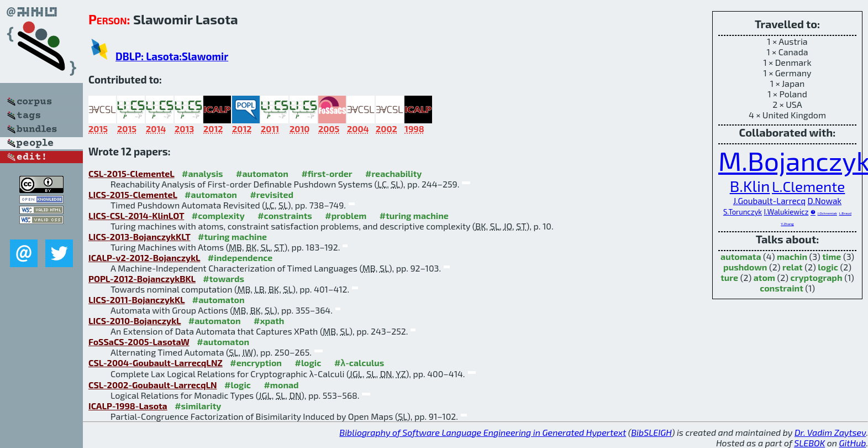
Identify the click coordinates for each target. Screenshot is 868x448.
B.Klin (750, 186)
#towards (223, 278)
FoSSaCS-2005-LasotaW (139, 342)
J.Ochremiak (827, 213)
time (832, 256)
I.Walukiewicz (787, 212)
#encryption (256, 363)
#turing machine (414, 215)
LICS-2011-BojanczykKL (136, 299)
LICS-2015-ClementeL (133, 194)
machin (792, 256)
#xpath (269, 321)
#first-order (327, 173)
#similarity (198, 406)
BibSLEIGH (651, 432)
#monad (281, 385)
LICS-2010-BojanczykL (135, 321)
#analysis (202, 173)
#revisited (272, 194)
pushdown (745, 267)
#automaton (262, 173)
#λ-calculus (359, 363)
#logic (308, 363)
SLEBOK (809, 443)
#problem (346, 215)
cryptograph (817, 277)
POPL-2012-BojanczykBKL (142, 278)
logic (828, 267)
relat (793, 267)
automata (741, 256)
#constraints (285, 215)
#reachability (393, 173)
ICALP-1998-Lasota (128, 406)
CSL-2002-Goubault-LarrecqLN (153, 385)
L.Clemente (808, 186)
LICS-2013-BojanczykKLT (140, 236)
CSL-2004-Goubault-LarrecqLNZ (156, 363)
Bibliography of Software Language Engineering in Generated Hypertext (483, 432)
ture (729, 277)
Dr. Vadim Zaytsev (830, 432)
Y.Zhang (787, 223)
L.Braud (845, 213)
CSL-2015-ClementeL (131, 173)
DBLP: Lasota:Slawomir (172, 56)
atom (764, 277)
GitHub (853, 443)
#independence (240, 257)
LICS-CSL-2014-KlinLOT (136, 215)
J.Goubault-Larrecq (769, 201)
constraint (782, 288)
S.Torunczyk (743, 212)
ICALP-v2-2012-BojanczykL (144, 257)
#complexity (218, 215)
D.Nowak (824, 201)
